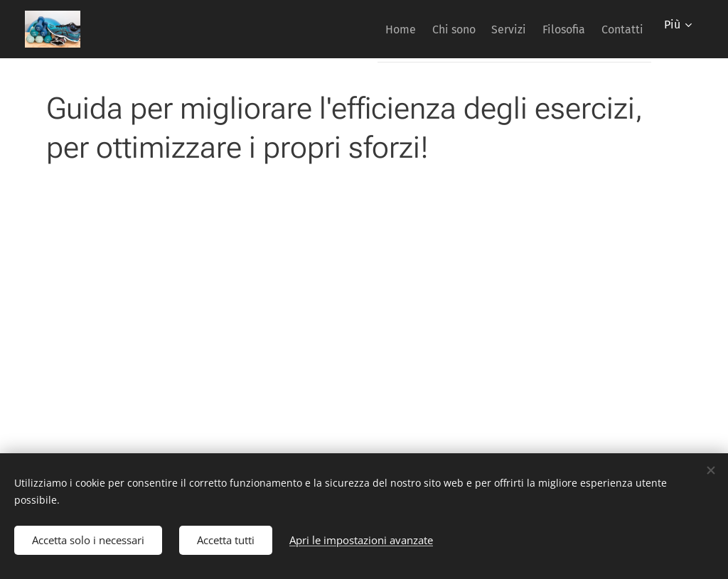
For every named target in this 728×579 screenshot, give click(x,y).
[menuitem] (358, 29)
